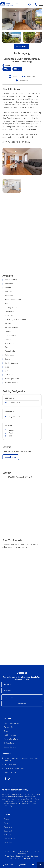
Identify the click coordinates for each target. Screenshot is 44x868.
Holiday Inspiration (10, 735)
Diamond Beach (9, 839)
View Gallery (22, 46)
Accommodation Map (11, 723)
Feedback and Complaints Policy (22, 858)
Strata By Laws (9, 743)
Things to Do (8, 727)
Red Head (7, 835)
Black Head (8, 831)
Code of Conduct (10, 747)
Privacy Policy (10, 856)
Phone (23, 865)
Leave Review (11, 459)
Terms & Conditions (11, 739)
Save (7, 69)
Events (6, 731)
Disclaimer (20, 856)
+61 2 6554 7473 (10, 765)
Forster (6, 819)
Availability (8, 865)
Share (17, 69)
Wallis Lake (8, 827)
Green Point (8, 843)
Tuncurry (7, 823)
